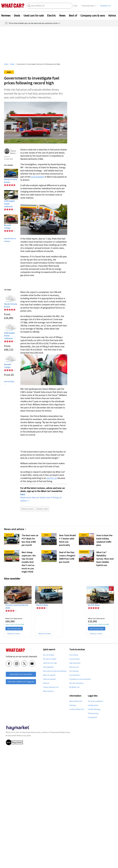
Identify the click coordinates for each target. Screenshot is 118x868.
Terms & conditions (95, 701)
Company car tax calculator (80, 679)
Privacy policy (93, 713)
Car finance (74, 655)
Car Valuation (75, 675)
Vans (76, 6)
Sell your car (74, 667)
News (64, 16)
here (23, 494)
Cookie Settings (94, 709)
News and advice (15, 529)
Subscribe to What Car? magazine (21, 682)
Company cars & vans (94, 16)
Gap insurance (75, 663)
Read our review (14, 634)
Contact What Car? (77, 709)
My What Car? (106, 6)
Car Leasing (74, 671)
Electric (53, 16)
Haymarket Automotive (31, 732)
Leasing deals (48, 667)
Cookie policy (93, 705)
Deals (18, 16)
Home (6, 64)
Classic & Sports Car (51, 687)
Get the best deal (14, 629)
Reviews (7, 16)
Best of (74, 16)
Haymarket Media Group (61, 732)
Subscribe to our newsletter (21, 674)
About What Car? (76, 701)
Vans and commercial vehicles (55, 671)
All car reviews (49, 655)
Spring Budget (38, 177)
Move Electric (48, 691)
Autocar (46, 683)
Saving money (27, 509)
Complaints (92, 717)
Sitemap (73, 705)
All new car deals (50, 659)
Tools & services (88, 6)
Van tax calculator (76, 683)
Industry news (42, 509)
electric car (52, 478)
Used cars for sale (35, 16)
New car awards (49, 675)
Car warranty (74, 659)
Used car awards (49, 679)
